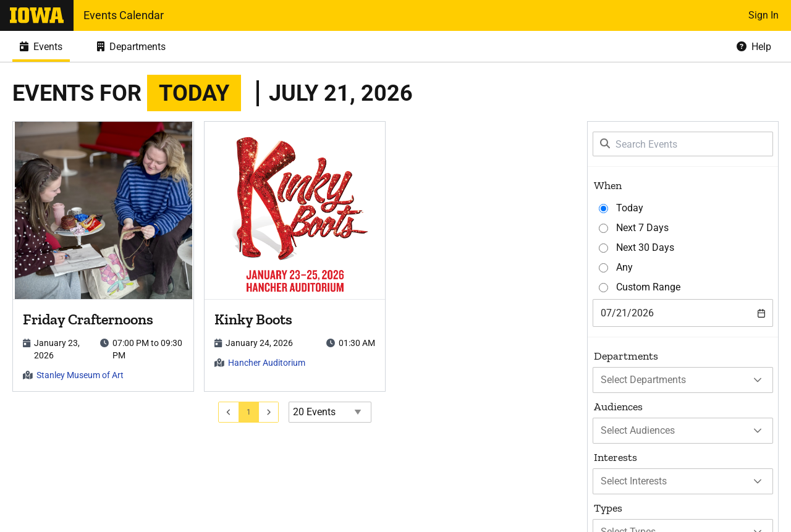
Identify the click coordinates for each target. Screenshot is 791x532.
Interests (615, 457)
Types (608, 508)
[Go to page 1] (249, 412)
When (608, 185)
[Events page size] (330, 412)
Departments (626, 356)
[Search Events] (683, 144)
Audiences (618, 407)
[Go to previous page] (229, 412)
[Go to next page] (269, 412)
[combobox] (683, 313)
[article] (103, 256)
